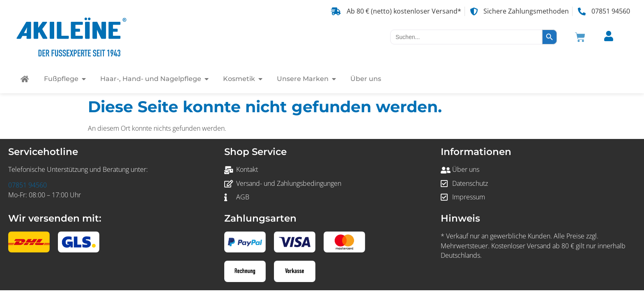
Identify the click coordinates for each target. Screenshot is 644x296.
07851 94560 (28, 185)
